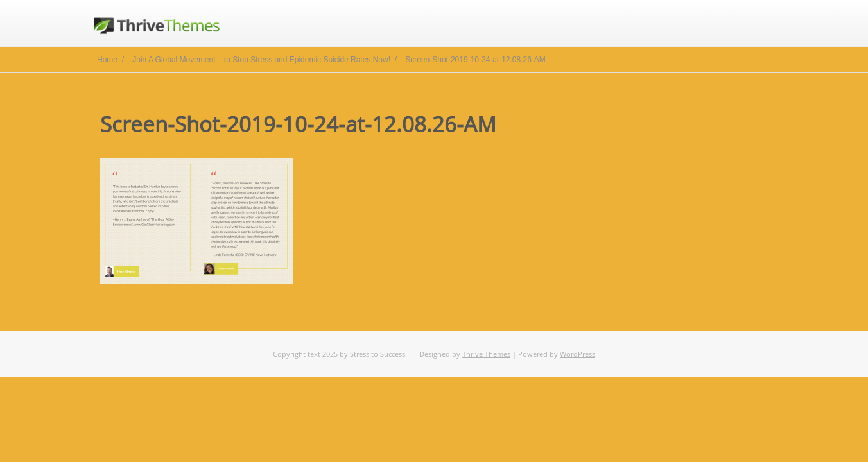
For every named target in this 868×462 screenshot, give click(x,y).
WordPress (577, 354)
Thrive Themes (486, 354)
